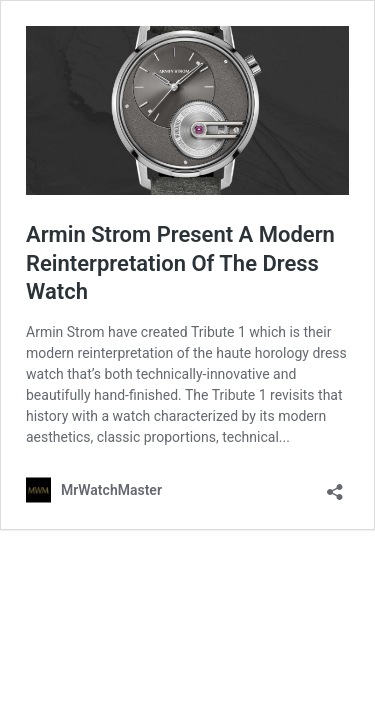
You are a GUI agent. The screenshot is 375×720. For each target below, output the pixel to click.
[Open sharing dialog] (335, 485)
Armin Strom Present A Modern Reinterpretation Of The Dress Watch (180, 263)
